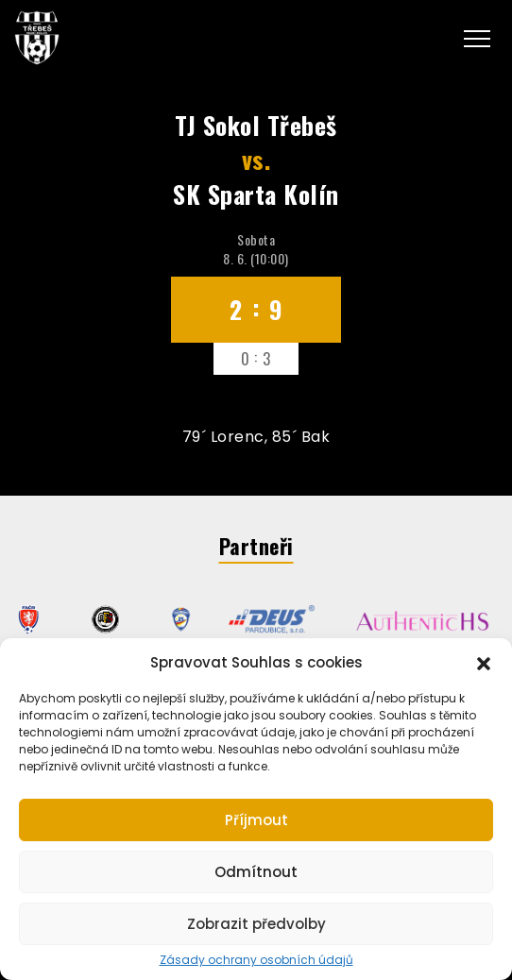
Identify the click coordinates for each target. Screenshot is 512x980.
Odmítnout (256, 872)
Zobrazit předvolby (256, 924)
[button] (484, 662)
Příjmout (256, 820)
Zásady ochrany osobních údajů (256, 960)
